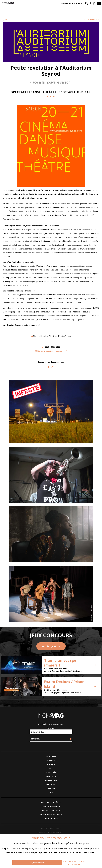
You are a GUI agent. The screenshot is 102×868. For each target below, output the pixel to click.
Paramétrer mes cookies (74, 861)
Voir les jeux (51, 646)
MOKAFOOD (51, 785)
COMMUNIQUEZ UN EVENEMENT (51, 832)
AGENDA (51, 761)
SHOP (51, 793)
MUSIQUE (51, 765)
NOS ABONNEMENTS (51, 806)
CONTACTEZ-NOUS (51, 818)
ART (51, 769)
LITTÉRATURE (51, 781)
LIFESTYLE (51, 789)
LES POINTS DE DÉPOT (51, 802)
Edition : (51, 728)
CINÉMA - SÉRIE (51, 773)
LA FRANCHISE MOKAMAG (51, 814)
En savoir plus (74, 864)
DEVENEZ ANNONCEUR (51, 828)
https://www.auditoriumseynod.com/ (52, 351)
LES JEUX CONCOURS (51, 810)
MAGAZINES (51, 757)
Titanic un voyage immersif (60, 663)
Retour (7, 20)
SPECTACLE (51, 777)
